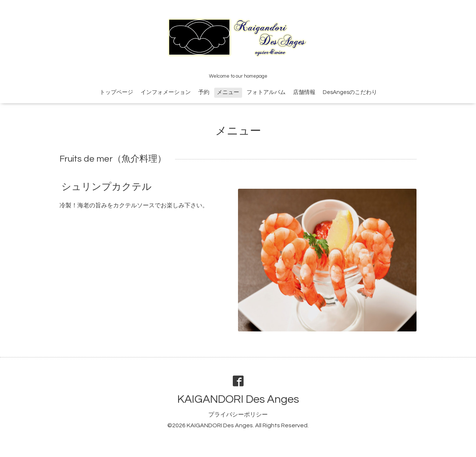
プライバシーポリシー (238, 415)
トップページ (116, 92)
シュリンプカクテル (107, 187)
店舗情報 (304, 92)
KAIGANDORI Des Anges (238, 399)
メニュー (228, 92)
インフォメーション (166, 92)
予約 (204, 92)
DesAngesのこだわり (350, 92)
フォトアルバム (266, 92)
